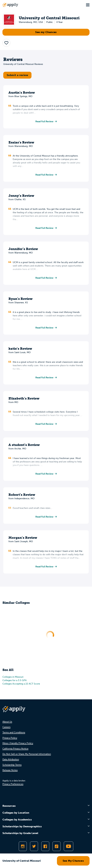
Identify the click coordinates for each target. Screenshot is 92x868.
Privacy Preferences (13, 784)
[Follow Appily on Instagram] (23, 846)
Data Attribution (11, 759)
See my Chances (46, 32)
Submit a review (17, 75)
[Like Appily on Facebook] (45, 846)
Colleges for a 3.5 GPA (15, 680)
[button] (6, 43)
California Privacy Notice (15, 749)
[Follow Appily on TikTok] (57, 846)
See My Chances (73, 861)
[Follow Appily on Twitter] (34, 846)
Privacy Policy (10, 738)
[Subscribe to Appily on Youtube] (69, 846)
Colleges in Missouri (13, 677)
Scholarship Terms (12, 765)
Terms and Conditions (14, 732)
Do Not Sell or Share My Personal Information (27, 754)
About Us (7, 722)
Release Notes (10, 770)
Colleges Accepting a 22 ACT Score (21, 684)
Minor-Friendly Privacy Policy (18, 743)
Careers (6, 727)
